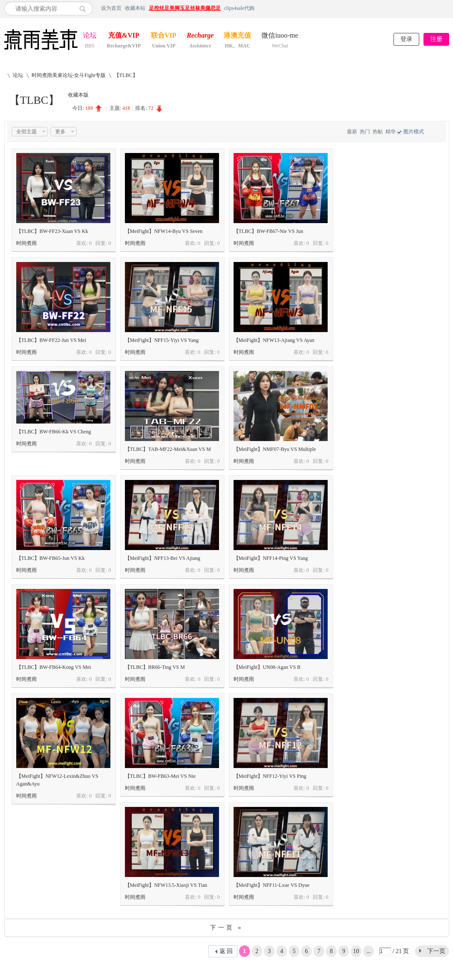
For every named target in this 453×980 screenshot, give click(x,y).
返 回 (226, 951)
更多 (60, 132)
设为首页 (111, 8)
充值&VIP (124, 36)
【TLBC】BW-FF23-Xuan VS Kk (52, 231)
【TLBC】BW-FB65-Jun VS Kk (50, 558)
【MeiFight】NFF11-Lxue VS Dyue (272, 885)
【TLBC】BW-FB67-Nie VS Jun (268, 231)
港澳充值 (237, 36)
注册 (436, 39)
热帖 (378, 132)
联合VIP (164, 36)
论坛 (90, 36)
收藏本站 (135, 8)
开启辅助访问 (447, 8)
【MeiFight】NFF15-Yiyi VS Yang (162, 340)
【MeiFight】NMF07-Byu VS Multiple (275, 449)
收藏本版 (78, 95)
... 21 (369, 952)
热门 (365, 132)
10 (356, 951)
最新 (352, 132)
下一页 (436, 951)
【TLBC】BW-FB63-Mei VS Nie (160, 776)
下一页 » (227, 928)
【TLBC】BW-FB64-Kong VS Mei (54, 667)
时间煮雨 (27, 243)
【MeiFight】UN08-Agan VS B (267, 667)
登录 (406, 39)
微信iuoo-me (280, 36)
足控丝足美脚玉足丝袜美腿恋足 (185, 8)
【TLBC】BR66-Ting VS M (155, 667)
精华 (391, 132)
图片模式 (414, 132)
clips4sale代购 (239, 8)
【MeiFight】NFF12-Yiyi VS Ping (270, 776)
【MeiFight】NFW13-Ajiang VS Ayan (274, 340)
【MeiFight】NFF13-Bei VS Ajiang (163, 558)
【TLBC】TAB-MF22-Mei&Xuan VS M (168, 449)
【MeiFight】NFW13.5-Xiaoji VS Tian (166, 885)
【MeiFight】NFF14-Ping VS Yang (271, 558)
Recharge (200, 36)
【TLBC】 (126, 75)
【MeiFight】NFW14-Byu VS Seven (164, 231)
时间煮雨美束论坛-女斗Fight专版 (69, 75)
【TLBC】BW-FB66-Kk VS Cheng (54, 432)
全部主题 (27, 132)
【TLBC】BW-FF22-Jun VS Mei (51, 340)
